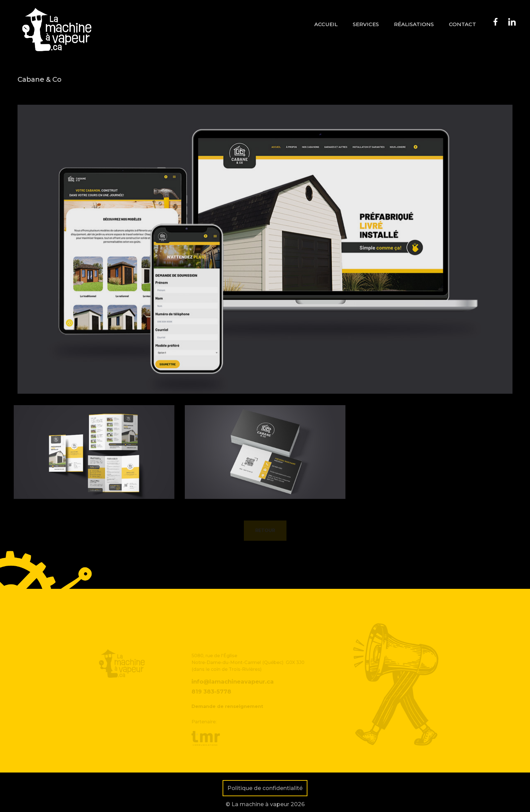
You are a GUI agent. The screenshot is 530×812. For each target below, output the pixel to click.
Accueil (326, 24)
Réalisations (414, 24)
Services (366, 24)
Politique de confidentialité (265, 788)
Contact (463, 24)
